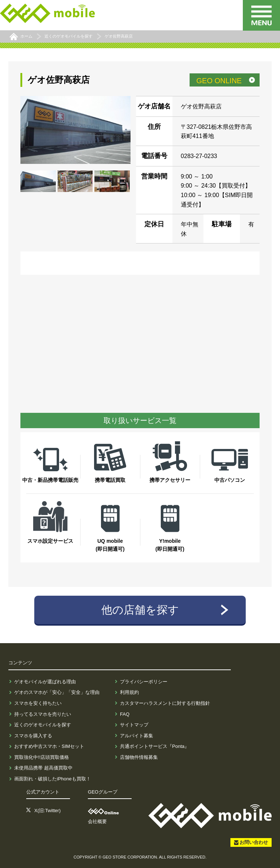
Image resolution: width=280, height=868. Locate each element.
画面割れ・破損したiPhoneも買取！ (52, 779)
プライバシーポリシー (144, 682)
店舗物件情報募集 (139, 757)
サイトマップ (134, 725)
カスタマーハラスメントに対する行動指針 (165, 703)
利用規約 (129, 692)
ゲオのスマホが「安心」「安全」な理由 (57, 692)
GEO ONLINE (219, 81)
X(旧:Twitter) (47, 811)
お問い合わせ (254, 842)
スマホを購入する (33, 736)
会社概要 (97, 821)
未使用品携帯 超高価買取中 (43, 768)
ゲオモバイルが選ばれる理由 (45, 682)
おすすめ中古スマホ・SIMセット (49, 746)
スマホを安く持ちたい (38, 703)
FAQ (125, 714)
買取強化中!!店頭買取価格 (42, 757)
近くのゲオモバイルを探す (43, 725)
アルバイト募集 (137, 736)
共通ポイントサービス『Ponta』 (155, 746)
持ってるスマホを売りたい (43, 714)
